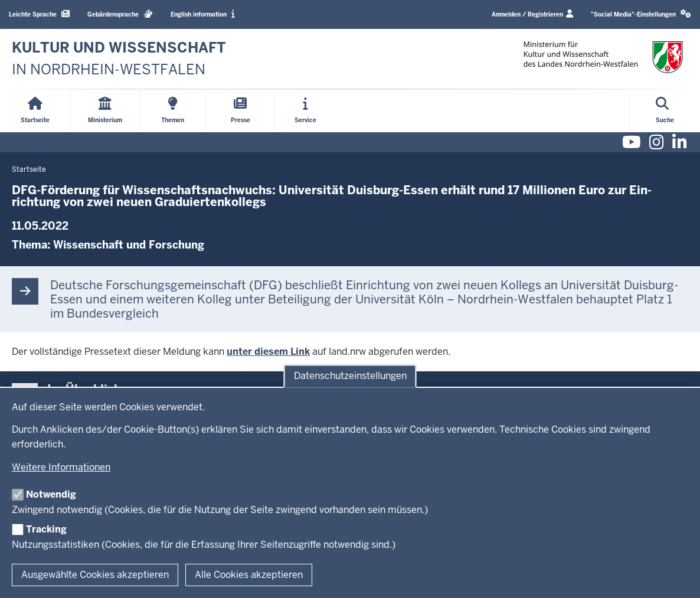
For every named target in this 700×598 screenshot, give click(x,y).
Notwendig (51, 494)
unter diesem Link (268, 352)
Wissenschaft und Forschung (129, 245)
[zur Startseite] (119, 59)
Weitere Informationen (61, 467)
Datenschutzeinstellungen (350, 376)
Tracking (46, 529)
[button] (641, 14)
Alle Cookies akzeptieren (249, 575)
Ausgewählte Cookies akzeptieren (95, 575)
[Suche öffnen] (665, 111)
